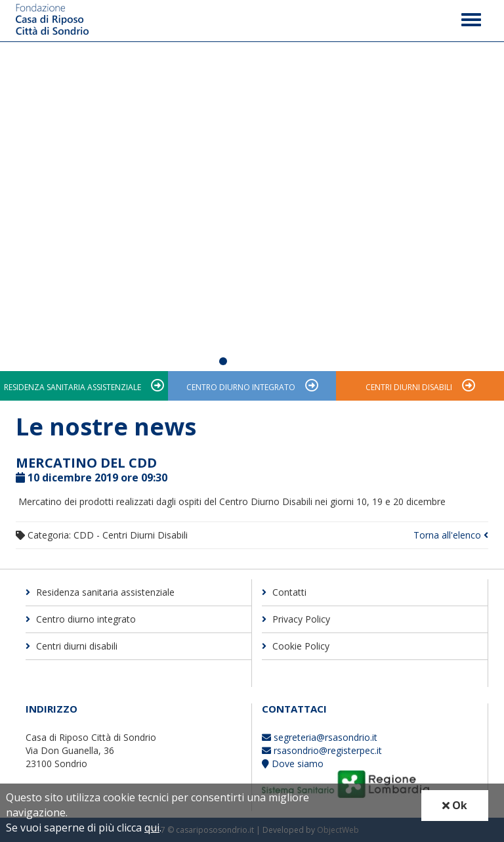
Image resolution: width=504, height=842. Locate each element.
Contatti (284, 592)
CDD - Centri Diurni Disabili (131, 535)
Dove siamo (293, 764)
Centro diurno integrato (241, 387)
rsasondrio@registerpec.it (322, 750)
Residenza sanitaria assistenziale (73, 387)
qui (152, 828)
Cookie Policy (296, 646)
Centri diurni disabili (409, 387)
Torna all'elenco (451, 535)
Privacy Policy (296, 619)
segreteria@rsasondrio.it (320, 737)
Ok (455, 805)
